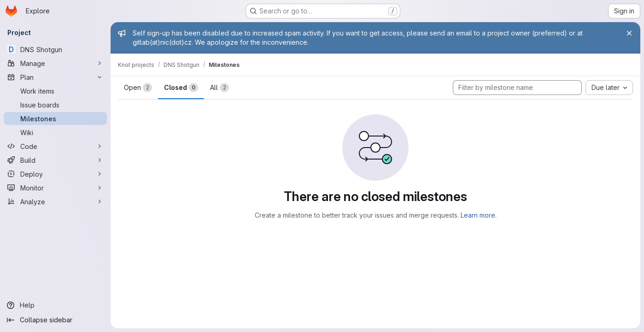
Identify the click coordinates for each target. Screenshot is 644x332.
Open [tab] (138, 88)
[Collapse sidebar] (55, 320)
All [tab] (220, 88)
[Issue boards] (55, 105)
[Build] (55, 160)
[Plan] (55, 77)
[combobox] (609, 88)
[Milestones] (55, 119)
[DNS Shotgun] (55, 49)
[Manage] (55, 63)
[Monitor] (55, 188)
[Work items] (55, 91)
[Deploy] (55, 174)
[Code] (55, 146)
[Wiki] (55, 132)
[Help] (55, 305)
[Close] (629, 33)
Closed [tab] (181, 88)
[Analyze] (55, 202)
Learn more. (479, 215)
